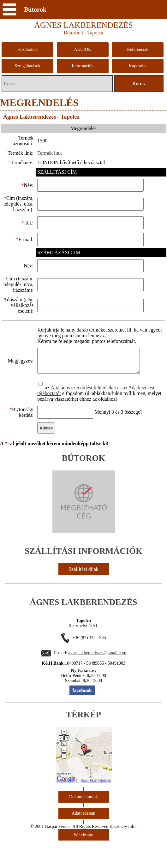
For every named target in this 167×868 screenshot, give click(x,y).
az (46, 415)
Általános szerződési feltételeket (82, 415)
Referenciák (138, 49)
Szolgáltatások (27, 66)
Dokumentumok (83, 824)
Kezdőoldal (28, 49)
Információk (83, 66)
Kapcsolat (138, 66)
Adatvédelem (83, 841)
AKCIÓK (83, 49)
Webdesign (84, 862)
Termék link (48, 153)
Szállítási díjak (83, 597)
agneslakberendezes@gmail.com (97, 680)
